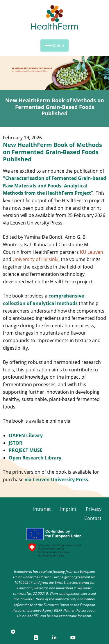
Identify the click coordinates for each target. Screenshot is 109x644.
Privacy (94, 509)
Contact (93, 518)
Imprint (68, 509)
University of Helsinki (35, 259)
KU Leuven (92, 252)
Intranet (42, 509)
